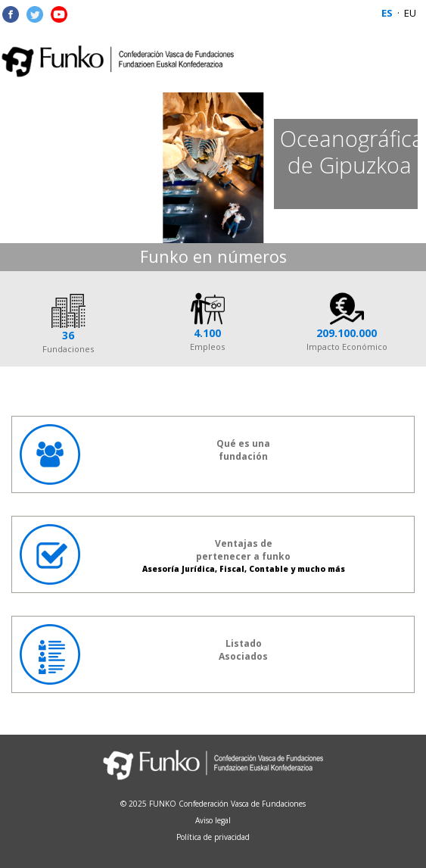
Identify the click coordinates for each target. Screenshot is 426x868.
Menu (399, 61)
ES (387, 13)
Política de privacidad (213, 837)
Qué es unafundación (145, 454)
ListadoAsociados (144, 654)
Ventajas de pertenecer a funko (182, 554)
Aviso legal (213, 820)
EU (410, 13)
